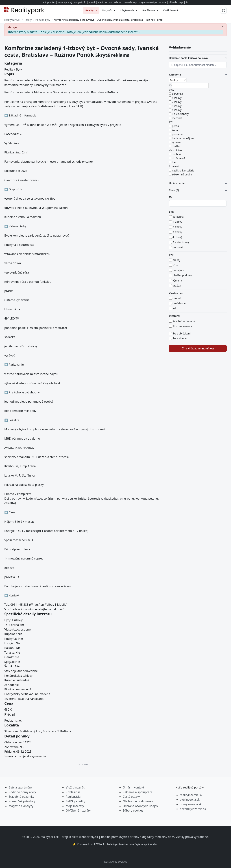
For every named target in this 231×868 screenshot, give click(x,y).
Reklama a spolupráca (138, 792)
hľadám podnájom (183, 138)
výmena (177, 142)
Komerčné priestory (22, 801)
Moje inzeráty (75, 806)
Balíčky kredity (75, 801)
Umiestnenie (177, 183)
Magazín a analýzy (21, 806)
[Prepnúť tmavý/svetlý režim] (223, 10)
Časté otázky (131, 797)
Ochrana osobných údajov (140, 806)
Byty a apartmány (21, 787)
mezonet (177, 118)
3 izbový (177, 106)
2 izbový (177, 102)
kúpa (175, 130)
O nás (127, 787)
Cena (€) (174, 190)
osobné (176, 154)
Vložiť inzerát (75, 787)
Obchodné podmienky (138, 801)
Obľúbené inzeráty (78, 810)
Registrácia (73, 797)
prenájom (178, 134)
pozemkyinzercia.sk (193, 809)
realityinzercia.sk (191, 795)
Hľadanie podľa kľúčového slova (188, 58)
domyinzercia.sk (191, 804)
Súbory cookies (133, 810)
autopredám (49, 2)
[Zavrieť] (222, 26)
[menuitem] (91, 10)
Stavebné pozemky (21, 797)
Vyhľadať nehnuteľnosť (198, 348)
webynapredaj (65, 2)
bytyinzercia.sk (190, 799)
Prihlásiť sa (73, 792)
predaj (176, 126)
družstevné (179, 158)
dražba (176, 146)
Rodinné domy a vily (22, 792)
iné (174, 162)
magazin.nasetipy (148, 2)
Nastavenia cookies (115, 862)
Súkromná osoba (182, 174)
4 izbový (177, 110)
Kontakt (139, 787)
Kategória (175, 75)
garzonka (177, 94)
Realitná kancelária (183, 170)
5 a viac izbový (180, 114)
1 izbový (177, 98)
